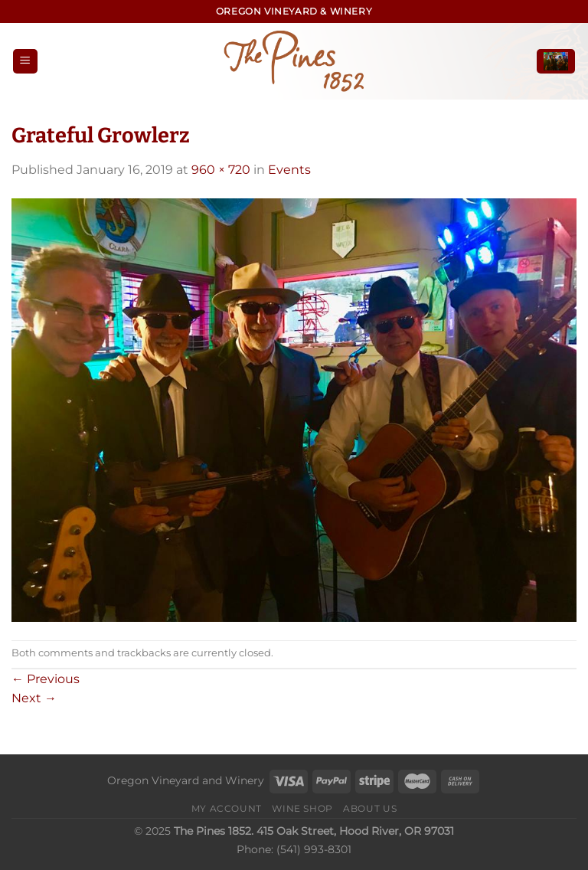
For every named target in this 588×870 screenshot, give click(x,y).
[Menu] (25, 62)
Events (289, 170)
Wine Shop (302, 808)
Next (34, 698)
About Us (370, 808)
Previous (46, 679)
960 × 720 (221, 170)
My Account (227, 808)
